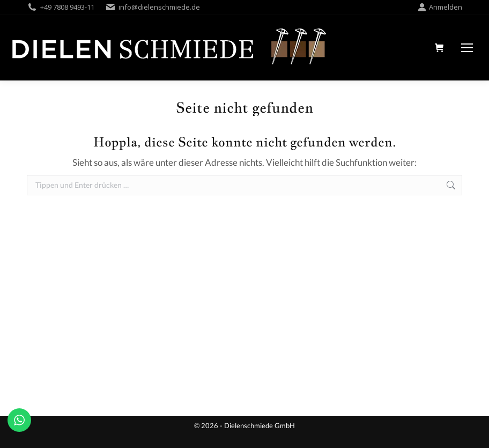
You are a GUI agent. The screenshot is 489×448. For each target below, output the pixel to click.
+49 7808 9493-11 (67, 7)
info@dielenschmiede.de (159, 7)
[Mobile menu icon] (467, 48)
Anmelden (440, 7)
